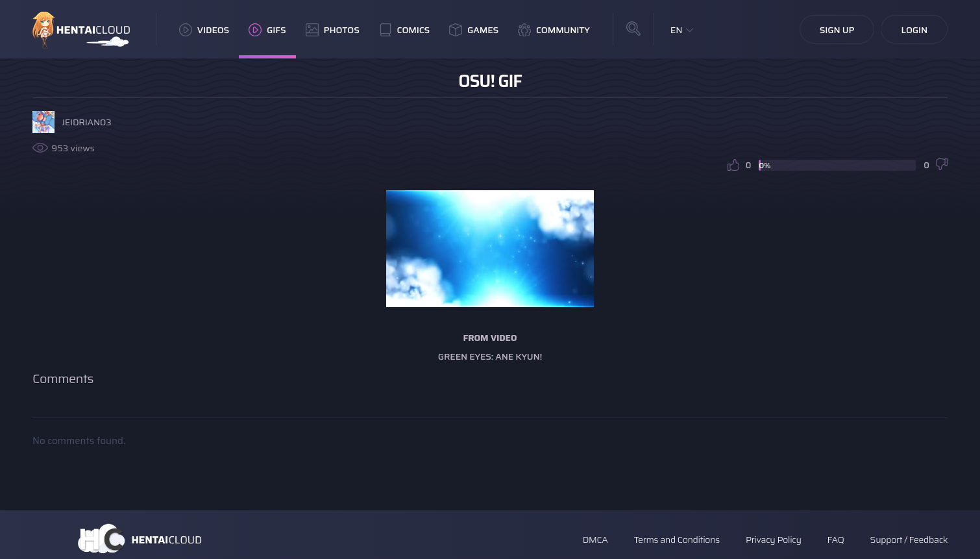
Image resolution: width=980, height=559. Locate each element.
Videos (204, 30)
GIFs (267, 30)
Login (914, 30)
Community (554, 30)
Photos (333, 30)
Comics (404, 30)
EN (677, 30)
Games (474, 30)
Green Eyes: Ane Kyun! (490, 356)
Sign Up (837, 30)
